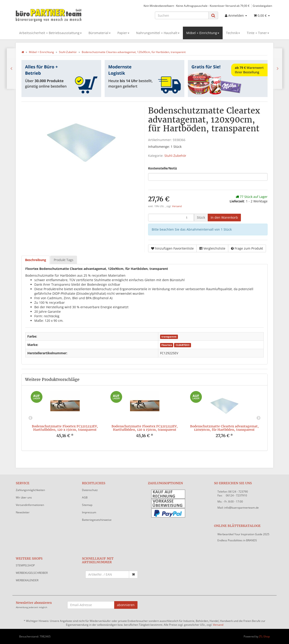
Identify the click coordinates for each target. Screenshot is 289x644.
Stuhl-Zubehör (175, 156)
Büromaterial (100, 33)
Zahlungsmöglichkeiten (30, 490)
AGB (85, 497)
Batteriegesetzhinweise (97, 520)
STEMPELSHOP (25, 565)
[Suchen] (182, 15)
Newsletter (23, 512)
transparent (169, 337)
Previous (30, 418)
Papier (123, 33)
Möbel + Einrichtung (203, 33)
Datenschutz (90, 490)
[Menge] (171, 218)
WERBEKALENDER (27, 580)
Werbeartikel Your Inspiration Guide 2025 (243, 534)
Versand (177, 206)
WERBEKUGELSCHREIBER (32, 573)
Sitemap (87, 505)
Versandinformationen (30, 505)
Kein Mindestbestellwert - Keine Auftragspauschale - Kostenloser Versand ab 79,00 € (197, 6)
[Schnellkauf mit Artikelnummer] (107, 575)
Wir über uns (24, 497)
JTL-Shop (264, 636)
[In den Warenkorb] (224, 218)
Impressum (89, 512)
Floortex (167, 345)
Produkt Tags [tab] (64, 260)
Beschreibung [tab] (36, 260)
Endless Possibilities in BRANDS (237, 540)
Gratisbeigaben (262, 6)
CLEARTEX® (183, 345)
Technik (233, 33)
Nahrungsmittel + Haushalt (158, 33)
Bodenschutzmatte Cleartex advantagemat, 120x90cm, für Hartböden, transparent (224, 428)
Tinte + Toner (258, 33)
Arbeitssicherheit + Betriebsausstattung (50, 33)
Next (259, 418)
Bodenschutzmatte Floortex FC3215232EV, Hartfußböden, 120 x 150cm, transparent (65, 428)
